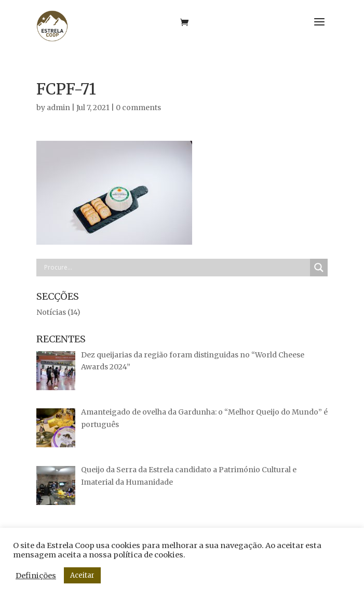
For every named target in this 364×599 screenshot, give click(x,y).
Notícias (51, 312)
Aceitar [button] (82, 575)
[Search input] (176, 268)
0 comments (138, 108)
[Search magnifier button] (319, 268)
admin (58, 108)
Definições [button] (36, 576)
